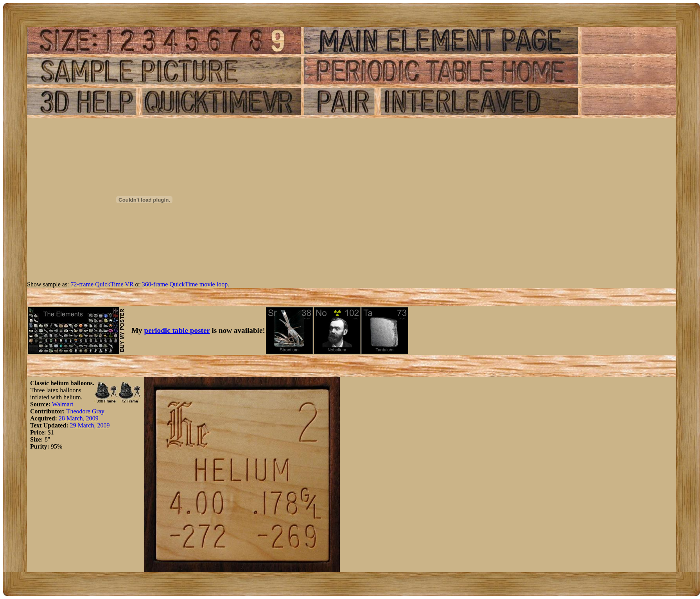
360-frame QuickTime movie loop (185, 284)
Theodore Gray (85, 411)
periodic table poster (177, 330)
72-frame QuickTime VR (102, 284)
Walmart (63, 404)
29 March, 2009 (90, 425)
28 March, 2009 (79, 418)
